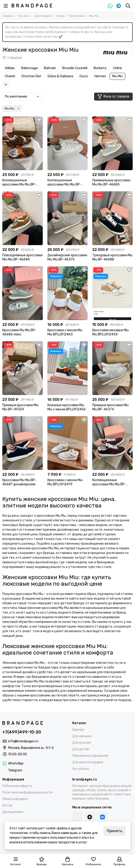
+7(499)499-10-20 (22, 732)
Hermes (100, 76)
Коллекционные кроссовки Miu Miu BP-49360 (19, 182)
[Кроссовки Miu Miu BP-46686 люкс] (23, 293)
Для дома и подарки (88, 762)
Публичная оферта (17, 786)
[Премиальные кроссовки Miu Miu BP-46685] (112, 143)
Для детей (81, 749)
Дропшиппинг (13, 812)
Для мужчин (82, 743)
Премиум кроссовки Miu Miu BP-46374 (110, 407)
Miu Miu (117, 76)
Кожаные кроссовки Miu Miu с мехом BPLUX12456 (67, 407)
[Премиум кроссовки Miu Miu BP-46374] (112, 368)
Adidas (10, 68)
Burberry (100, 68)
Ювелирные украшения (90, 756)
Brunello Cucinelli (75, 68)
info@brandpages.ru (23, 741)
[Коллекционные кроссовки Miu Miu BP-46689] (112, 443)
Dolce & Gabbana (60, 76)
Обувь (60, 16)
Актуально (81, 769)
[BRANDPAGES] (32, 6)
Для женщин (43, 16)
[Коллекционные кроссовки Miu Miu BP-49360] (23, 143)
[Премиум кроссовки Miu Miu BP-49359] (23, 368)
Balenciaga (29, 68)
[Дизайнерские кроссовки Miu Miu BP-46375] (68, 218)
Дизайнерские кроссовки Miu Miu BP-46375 (67, 257)
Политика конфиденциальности (27, 792)
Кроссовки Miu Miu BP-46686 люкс (19, 332)
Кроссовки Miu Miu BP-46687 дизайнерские (19, 482)
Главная (8, 16)
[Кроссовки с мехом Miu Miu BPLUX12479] (68, 443)
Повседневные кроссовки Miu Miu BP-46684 (22, 257)
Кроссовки (77, 16)
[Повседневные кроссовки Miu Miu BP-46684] (23, 218)
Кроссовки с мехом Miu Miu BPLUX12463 (65, 332)
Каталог (24, 16)
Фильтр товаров (113, 97)
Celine (117, 68)
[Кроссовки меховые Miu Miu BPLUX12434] (112, 293)
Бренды (78, 730)
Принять (114, 831)
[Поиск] (128, 6)
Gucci (84, 76)
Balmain (50, 68)
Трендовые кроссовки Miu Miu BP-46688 (112, 257)
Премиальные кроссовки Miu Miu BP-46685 (111, 182)
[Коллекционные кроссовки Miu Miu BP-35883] (68, 143)
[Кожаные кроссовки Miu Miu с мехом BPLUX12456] (68, 368)
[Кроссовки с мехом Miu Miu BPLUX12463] (68, 293)
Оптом (7, 806)
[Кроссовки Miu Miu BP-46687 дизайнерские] (23, 443)
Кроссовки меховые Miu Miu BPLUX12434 (110, 332)
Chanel (10, 76)
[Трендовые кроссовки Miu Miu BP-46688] (112, 218)
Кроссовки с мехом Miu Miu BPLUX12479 (65, 482)
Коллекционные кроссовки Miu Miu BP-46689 (109, 482)
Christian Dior (31, 76)
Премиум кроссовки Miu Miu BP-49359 (20, 407)
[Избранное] (39, 120)
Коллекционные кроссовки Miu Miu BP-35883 (64, 182)
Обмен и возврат (15, 799)
